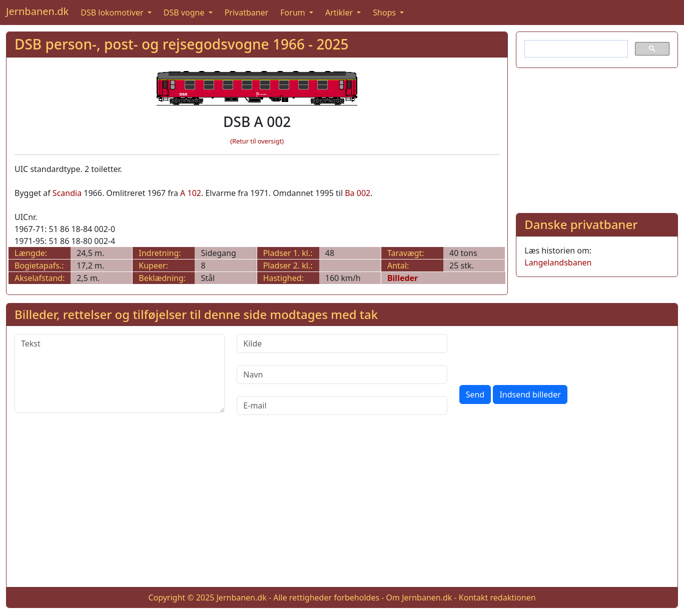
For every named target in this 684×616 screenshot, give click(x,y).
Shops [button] (385, 12)
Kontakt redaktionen (497, 597)
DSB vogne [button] (185, 12)
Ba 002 (358, 193)
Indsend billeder (530, 394)
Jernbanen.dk (37, 11)
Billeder (403, 278)
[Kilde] (342, 343)
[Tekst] (120, 373)
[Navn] (342, 374)
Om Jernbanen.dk (419, 597)
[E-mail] (342, 405)
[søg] (575, 49)
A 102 (191, 193)
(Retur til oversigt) (257, 141)
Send (475, 394)
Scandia (67, 193)
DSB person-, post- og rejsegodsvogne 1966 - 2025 (182, 44)
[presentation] (535, 353)
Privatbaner (247, 12)
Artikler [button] (340, 12)
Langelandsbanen (558, 262)
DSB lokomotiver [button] (113, 12)
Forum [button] (294, 12)
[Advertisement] (597, 138)
